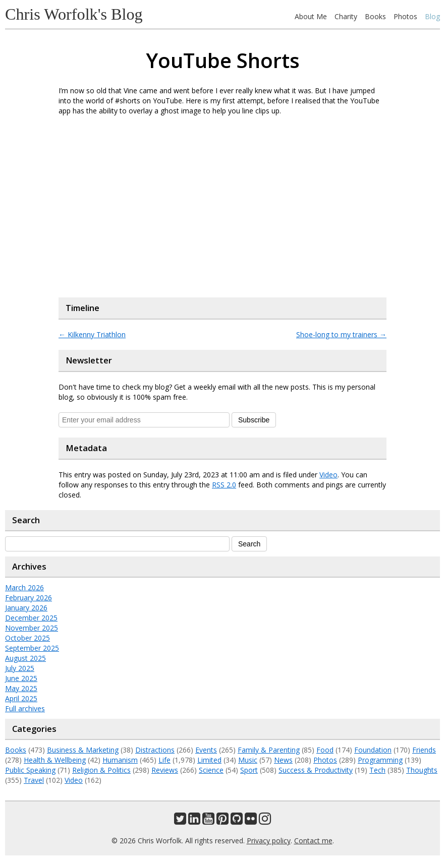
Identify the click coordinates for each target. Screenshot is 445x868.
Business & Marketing (83, 750)
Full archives (25, 708)
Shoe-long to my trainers (341, 334)
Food (325, 750)
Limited (209, 760)
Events (206, 750)
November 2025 (32, 628)
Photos (405, 16)
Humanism (120, 760)
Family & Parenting (269, 750)
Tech (377, 770)
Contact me (313, 841)
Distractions (155, 750)
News (283, 760)
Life (164, 760)
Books (375, 16)
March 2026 (24, 587)
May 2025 (21, 688)
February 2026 (29, 598)
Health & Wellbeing (55, 760)
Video (328, 475)
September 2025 (32, 648)
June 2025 (21, 678)
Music (248, 760)
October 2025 (27, 638)
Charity (346, 16)
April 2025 (21, 698)
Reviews (165, 770)
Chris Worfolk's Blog (74, 14)
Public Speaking (30, 770)
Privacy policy (269, 841)
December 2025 (31, 618)
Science (211, 770)
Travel (34, 780)
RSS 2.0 (224, 485)
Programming (380, 760)
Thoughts (422, 770)
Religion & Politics (101, 770)
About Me (311, 16)
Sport (249, 770)
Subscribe (254, 420)
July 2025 (20, 668)
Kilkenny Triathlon (92, 334)
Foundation (373, 750)
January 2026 (26, 608)
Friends (424, 750)
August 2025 (25, 658)
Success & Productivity (316, 770)
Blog (432, 16)
